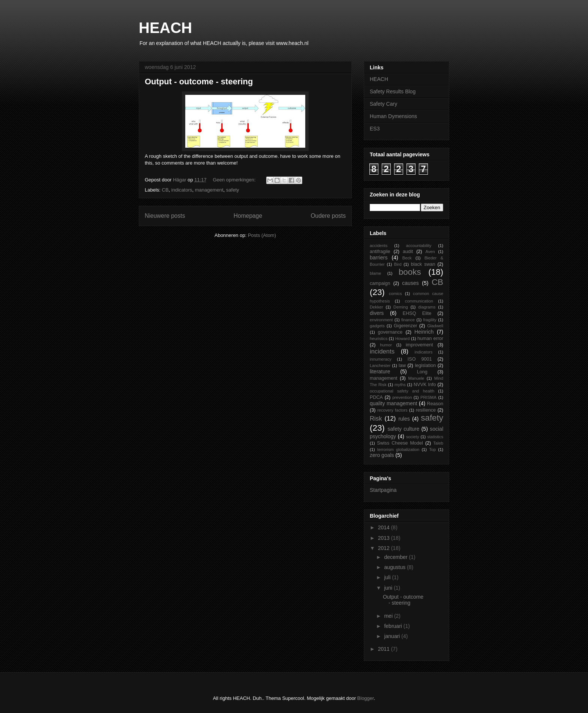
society (413, 437)
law (402, 365)
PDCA (376, 397)
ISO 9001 (420, 359)
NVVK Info (425, 385)
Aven (430, 252)
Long (422, 372)
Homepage (248, 216)
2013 (385, 538)
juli (388, 577)
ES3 (375, 129)
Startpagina (383, 490)
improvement (419, 345)
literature (380, 371)
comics (395, 294)
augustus (395, 567)
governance (390, 332)
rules (404, 419)
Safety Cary (383, 104)
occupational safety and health (402, 391)
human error (430, 339)
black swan (423, 264)
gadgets (377, 326)
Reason (435, 404)
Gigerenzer (405, 326)
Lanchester (380, 365)
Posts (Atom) (262, 235)
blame (375, 273)
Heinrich (424, 332)
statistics (435, 437)
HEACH (165, 28)
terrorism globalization (398, 449)
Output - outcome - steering (199, 82)
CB (165, 190)
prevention (402, 397)
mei (389, 616)
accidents (379, 246)
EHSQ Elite (417, 313)
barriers (379, 258)
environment (381, 320)
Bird (398, 264)
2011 (385, 649)
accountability (419, 246)
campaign (380, 283)
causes (410, 283)
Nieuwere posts (165, 216)
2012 (385, 548)
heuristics (379, 339)
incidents (382, 351)
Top (432, 449)
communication (419, 301)
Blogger (366, 698)
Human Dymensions (393, 116)
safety (233, 190)
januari (393, 636)
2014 (385, 527)
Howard (403, 339)
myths (400, 385)
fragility (430, 320)
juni (389, 588)
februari (394, 626)
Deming (401, 307)
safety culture (404, 429)
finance (408, 320)
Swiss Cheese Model (400, 443)
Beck (407, 258)
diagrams (427, 307)
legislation (425, 365)
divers (377, 313)
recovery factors (392, 410)
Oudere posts (328, 216)
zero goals (382, 455)
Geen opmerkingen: (235, 180)
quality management (394, 403)
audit (408, 252)
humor (386, 345)
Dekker (376, 307)
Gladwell (435, 326)
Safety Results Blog (393, 91)
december (396, 557)
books (410, 272)
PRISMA (428, 397)
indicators (182, 190)
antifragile (380, 252)
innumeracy (381, 359)
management (209, 190)
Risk (376, 419)
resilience (426, 410)
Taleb (438, 443)
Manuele (416, 378)
